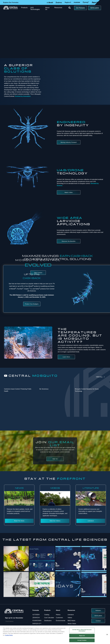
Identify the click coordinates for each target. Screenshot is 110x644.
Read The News (19, 521)
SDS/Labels (95, 8)
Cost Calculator (49, 618)
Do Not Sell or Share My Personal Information (82, 630)
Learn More (66, 357)
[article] (16, 559)
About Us (47, 8)
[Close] (107, 635)
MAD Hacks (71, 621)
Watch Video (69, 192)
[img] (16, 559)
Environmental (61, 621)
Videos (70, 618)
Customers (59, 618)
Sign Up (55, 459)
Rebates (98, 610)
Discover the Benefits (69, 241)
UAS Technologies (35, 8)
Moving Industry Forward (69, 142)
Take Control (38, 273)
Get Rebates (81, 8)
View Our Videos (55, 521)
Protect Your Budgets (32, 304)
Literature (91, 521)
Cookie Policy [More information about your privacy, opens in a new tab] (9, 635)
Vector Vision (72, 624)
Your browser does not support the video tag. (82, 76)
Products (24, 8)
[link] (27, 569)
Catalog (47, 615)
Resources (58, 8)
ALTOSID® (36, 615)
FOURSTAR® (37, 621)
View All (99, 377)
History (58, 615)
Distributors (48, 621)
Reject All (82, 636)
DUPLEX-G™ (37, 624)
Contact (98, 621)
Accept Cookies (82, 640)
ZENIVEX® (36, 618)
